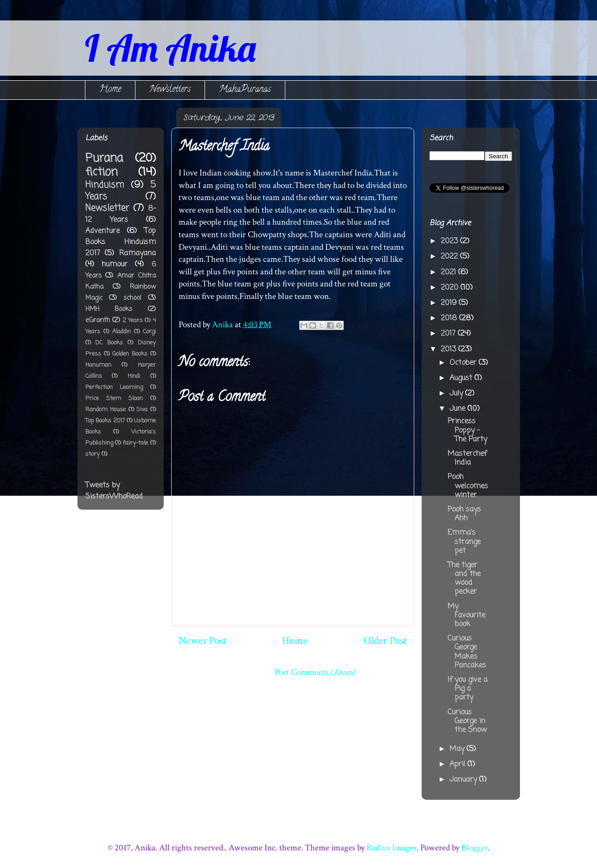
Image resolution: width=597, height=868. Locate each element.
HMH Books (109, 309)
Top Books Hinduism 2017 (121, 242)
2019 (450, 303)
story (93, 454)
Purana (104, 158)
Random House (106, 410)
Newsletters (170, 90)
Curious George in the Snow (467, 721)
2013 (449, 350)
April (459, 764)
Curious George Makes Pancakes (467, 652)
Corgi (149, 332)
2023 (450, 241)
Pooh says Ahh (464, 514)
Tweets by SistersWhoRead (114, 491)
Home (110, 90)
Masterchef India (467, 458)
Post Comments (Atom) (315, 672)
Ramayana (138, 253)
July (457, 394)
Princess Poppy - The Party (467, 430)
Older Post (385, 641)
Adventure (103, 231)
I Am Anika (170, 48)
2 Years (133, 321)
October (464, 363)
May (458, 749)
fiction (102, 172)
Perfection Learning (114, 387)
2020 (451, 288)
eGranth (98, 320)
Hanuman (98, 365)
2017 (449, 334)
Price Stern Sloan (114, 398)
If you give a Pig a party (468, 689)
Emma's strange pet (464, 542)
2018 (450, 318)
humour (115, 265)
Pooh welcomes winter (468, 486)
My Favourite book (466, 615)
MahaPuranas (245, 90)
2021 (449, 272)
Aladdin (122, 332)
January (464, 780)
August (462, 378)
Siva (142, 410)
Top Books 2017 (105, 421)
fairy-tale (135, 443)
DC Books (109, 343)
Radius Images (392, 848)
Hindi (134, 376)
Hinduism (105, 185)
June (459, 409)
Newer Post (202, 641)
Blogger (475, 848)
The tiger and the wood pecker (464, 579)
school (132, 298)
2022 (450, 257)
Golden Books (130, 354)
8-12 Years (121, 214)
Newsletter (107, 208)
